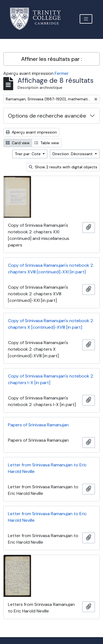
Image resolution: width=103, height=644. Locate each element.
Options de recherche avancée (47, 116)
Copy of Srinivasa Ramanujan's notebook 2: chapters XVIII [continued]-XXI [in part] (51, 269)
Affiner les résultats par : (52, 59)
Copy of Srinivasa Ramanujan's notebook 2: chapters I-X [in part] (51, 379)
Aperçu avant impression (31, 132)
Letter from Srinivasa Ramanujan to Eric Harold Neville (47, 468)
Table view (47, 143)
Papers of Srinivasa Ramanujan (38, 425)
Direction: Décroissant (73, 154)
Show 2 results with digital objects (63, 167)
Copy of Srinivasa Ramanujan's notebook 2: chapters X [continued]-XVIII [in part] (51, 324)
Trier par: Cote (28, 154)
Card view (18, 143)
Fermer (62, 73)
